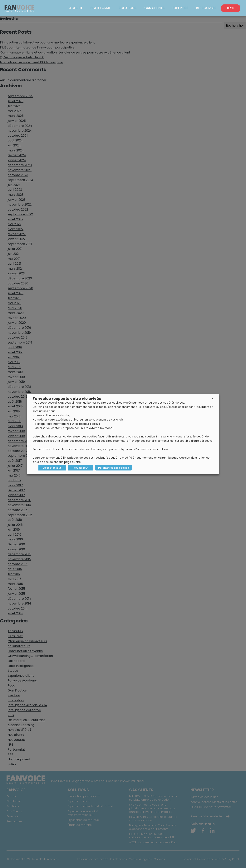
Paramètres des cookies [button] (113, 468)
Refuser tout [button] (81, 468)
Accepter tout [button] (52, 468)
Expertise (181, 8)
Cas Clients (156, 8)
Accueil (79, 8)
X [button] (213, 399)
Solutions (129, 8)
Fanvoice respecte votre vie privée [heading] (67, 399)
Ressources (206, 8)
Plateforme (103, 8)
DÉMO (231, 8)
